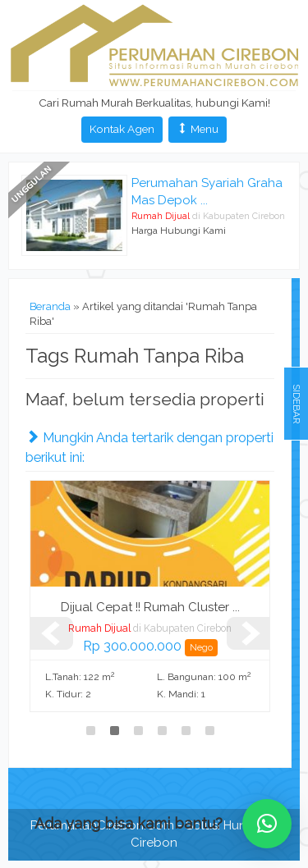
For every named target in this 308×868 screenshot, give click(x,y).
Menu (198, 129)
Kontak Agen (122, 129)
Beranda (50, 306)
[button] (267, 824)
